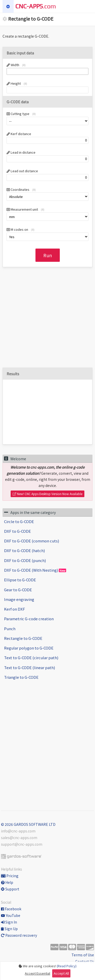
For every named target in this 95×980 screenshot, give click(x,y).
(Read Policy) (67, 966)
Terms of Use (83, 955)
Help (7, 882)
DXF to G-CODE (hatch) (24, 550)
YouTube (11, 915)
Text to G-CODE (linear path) (30, 667)
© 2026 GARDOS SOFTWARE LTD (28, 824)
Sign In (9, 922)
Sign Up (9, 929)
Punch (10, 629)
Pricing (10, 876)
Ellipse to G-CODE (20, 580)
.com (36, 6)
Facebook (11, 909)
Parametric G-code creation (29, 619)
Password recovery (19, 935)
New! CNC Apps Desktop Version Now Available (48, 494)
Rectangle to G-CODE (23, 638)
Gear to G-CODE (18, 590)
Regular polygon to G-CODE (29, 648)
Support (10, 889)
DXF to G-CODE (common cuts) (32, 541)
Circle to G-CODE (19, 521)
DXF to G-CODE (17, 531)
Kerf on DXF (15, 609)
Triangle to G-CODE (21, 677)
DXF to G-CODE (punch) (25, 560)
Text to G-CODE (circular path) (31, 658)
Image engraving (19, 599)
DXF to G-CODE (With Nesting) (35, 570)
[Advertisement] (48, 320)
